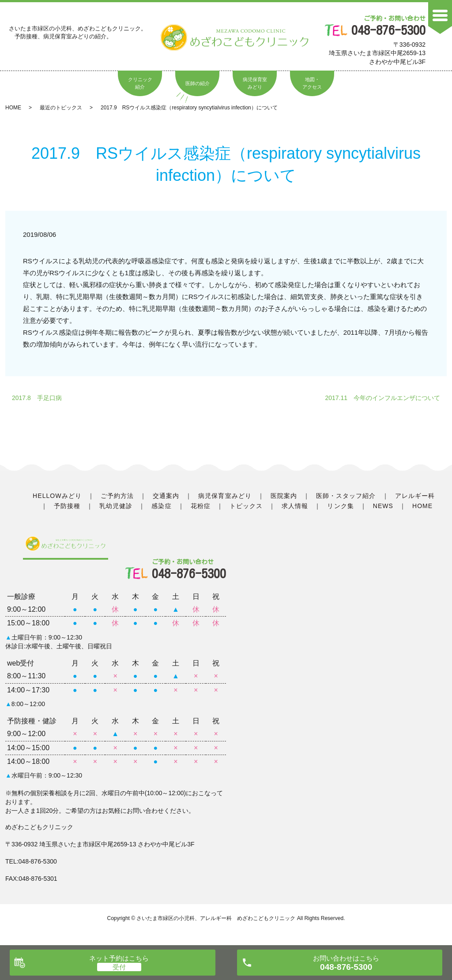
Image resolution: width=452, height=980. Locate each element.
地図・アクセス (312, 83)
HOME (13, 108)
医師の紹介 (198, 83)
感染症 (161, 506)
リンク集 (340, 506)
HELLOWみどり (57, 496)
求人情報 (295, 506)
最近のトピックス (61, 108)
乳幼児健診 (116, 506)
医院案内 (284, 496)
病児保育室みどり (255, 83)
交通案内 (166, 496)
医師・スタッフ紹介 (346, 496)
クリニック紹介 (140, 83)
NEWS (383, 506)
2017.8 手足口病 (37, 398)
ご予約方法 (117, 496)
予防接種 (67, 506)
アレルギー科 (415, 496)
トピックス (246, 506)
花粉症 (201, 506)
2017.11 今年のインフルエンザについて (382, 398)
